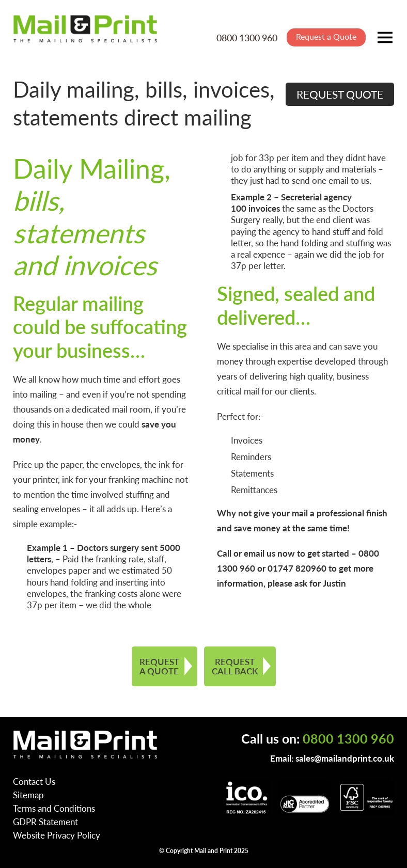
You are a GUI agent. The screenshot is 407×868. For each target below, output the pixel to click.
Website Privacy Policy (57, 835)
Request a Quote (326, 36)
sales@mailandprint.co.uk (345, 758)
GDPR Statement (45, 822)
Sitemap (28, 795)
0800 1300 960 (247, 37)
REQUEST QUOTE (340, 94)
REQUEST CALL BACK (235, 666)
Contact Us (34, 781)
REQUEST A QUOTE (159, 666)
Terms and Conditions (54, 808)
